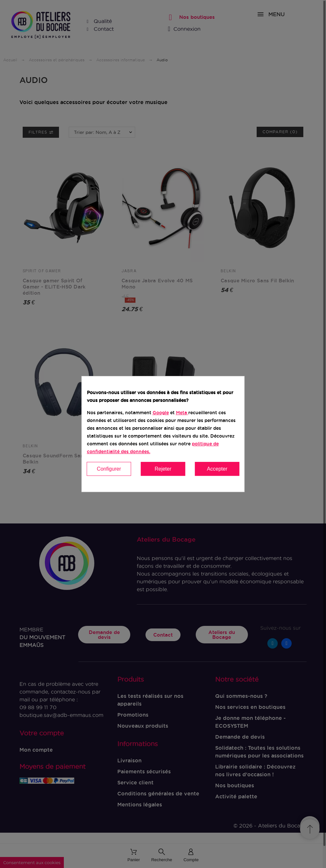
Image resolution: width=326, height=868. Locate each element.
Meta (181, 413)
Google (161, 413)
